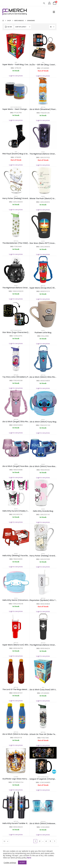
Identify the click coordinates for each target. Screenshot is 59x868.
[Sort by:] (23, 27)
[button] (44, 3)
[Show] (52, 27)
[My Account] (49, 3)
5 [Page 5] (50, 841)
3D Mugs (43, 822)
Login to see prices (16, 76)
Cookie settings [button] (10, 862)
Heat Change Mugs (16, 107)
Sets (16, 62)
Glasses (16, 777)
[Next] (55, 841)
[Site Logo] (15, 12)
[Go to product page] (16, 46)
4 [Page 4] (46, 841)
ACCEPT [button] (22, 862)
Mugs (43, 152)
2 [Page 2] (40, 841)
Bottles (43, 107)
